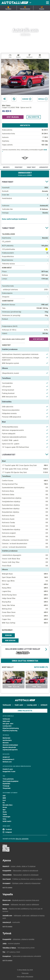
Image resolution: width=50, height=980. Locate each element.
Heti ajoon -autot (8, 724)
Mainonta (6, 743)
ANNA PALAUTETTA (25, 711)
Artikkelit (44, 705)
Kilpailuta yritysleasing (10, 731)
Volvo (4, 819)
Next (46, 680)
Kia (4, 803)
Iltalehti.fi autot (8, 769)
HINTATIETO (6, 167)
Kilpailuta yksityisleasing (11, 728)
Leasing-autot (32, 705)
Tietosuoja (6, 786)
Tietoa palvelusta (8, 779)
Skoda (5, 812)
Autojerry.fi (6, 757)
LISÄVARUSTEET (44, 167)
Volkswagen (6, 817)
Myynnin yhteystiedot (9, 747)
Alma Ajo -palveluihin (22, 839)
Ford (4, 800)
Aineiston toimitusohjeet (10, 745)
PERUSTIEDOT (19, 167)
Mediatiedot (6, 738)
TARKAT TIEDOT (31, 167)
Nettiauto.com (7, 762)
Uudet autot (19, 705)
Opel (4, 810)
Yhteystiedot (7, 788)
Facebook (9, 829)
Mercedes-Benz (8, 805)
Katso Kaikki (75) (41, 667)
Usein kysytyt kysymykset (11, 781)
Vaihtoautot (7, 705)
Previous (4, 680)
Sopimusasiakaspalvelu (10, 750)
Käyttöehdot (6, 784)
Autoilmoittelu (7, 740)
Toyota (5, 814)
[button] (25, 182)
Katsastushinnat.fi (8, 759)
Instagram (9, 832)
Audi (4, 796)
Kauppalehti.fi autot (9, 771)
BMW (4, 798)
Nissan (5, 807)
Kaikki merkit (7, 821)
